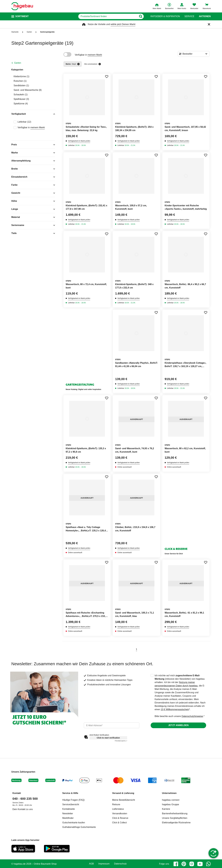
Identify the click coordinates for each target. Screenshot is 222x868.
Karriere (166, 809)
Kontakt (17, 793)
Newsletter (68, 813)
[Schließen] (209, 24)
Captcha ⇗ (121, 741)
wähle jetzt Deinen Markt (123, 24)
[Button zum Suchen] (141, 16)
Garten (18, 63)
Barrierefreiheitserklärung (175, 813)
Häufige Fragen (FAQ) (73, 800)
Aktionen (205, 16)
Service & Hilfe (70, 793)
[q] (108, 16)
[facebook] (176, 864)
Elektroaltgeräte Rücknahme (176, 823)
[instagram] (192, 864)
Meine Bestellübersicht (124, 800)
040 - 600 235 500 (25, 799)
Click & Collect (119, 823)
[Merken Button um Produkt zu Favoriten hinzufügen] (107, 76)
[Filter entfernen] (78, 64)
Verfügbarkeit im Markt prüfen (79, 141)
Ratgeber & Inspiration (165, 16)
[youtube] (200, 864)
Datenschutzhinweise (192, 716)
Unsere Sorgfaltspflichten (175, 818)
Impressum (104, 864)
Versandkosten (120, 813)
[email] (112, 725)
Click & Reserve (120, 818)
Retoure (116, 804)
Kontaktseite (69, 809)
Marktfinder (68, 818)
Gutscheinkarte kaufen (74, 823)
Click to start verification (108, 738)
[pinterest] (184, 864)
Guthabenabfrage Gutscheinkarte (79, 827)
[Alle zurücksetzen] (100, 64)
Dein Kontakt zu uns (23, 809)
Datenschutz (120, 864)
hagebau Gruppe (170, 804)
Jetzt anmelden (178, 725)
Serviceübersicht (71, 804)
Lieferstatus (118, 809)
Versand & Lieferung (123, 793)
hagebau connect (171, 800)
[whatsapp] (208, 864)
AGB (91, 864)
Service (189, 16)
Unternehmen (169, 793)
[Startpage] (22, 6)
